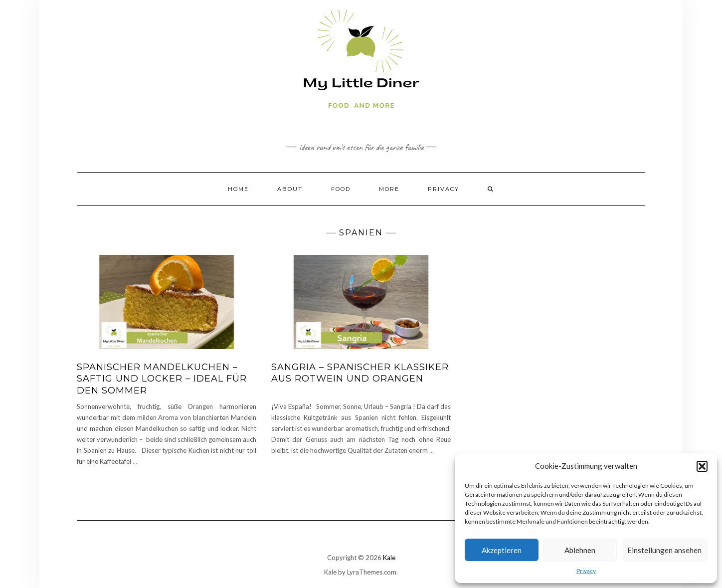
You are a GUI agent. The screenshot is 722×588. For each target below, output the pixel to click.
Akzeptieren (502, 550)
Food (341, 189)
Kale (389, 558)
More (389, 189)
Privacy (586, 571)
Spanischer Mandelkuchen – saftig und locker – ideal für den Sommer (162, 379)
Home (238, 189)
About (290, 189)
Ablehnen (580, 550)
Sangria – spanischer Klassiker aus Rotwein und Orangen (360, 373)
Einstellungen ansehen (664, 550)
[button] (702, 466)
